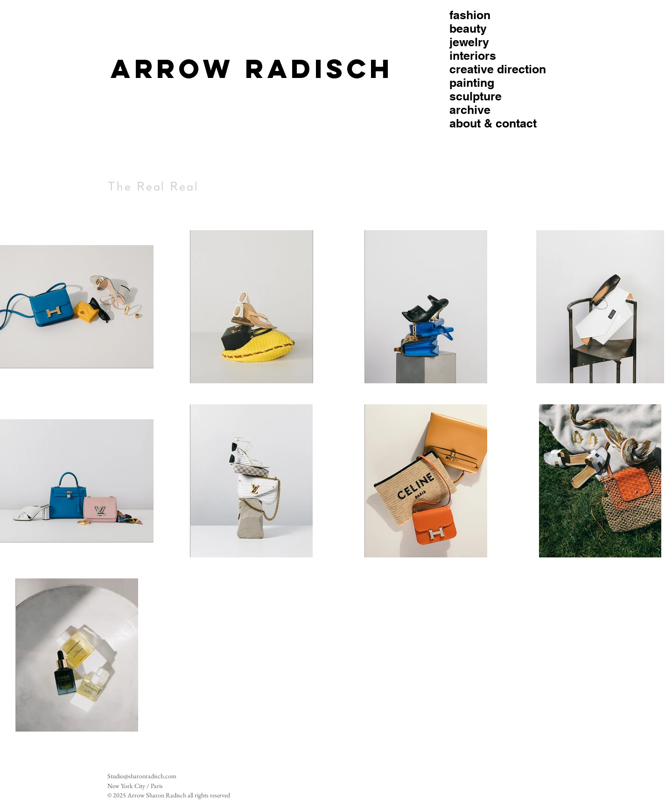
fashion (470, 15)
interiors (473, 56)
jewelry (469, 42)
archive (470, 110)
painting (472, 83)
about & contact (493, 123)
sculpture (476, 96)
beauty (468, 29)
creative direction (498, 69)
